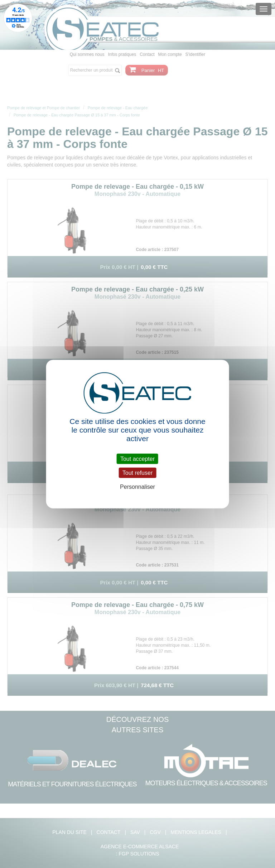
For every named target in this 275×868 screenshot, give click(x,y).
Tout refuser (137, 473)
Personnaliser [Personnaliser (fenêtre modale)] (137, 487)
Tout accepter (137, 459)
